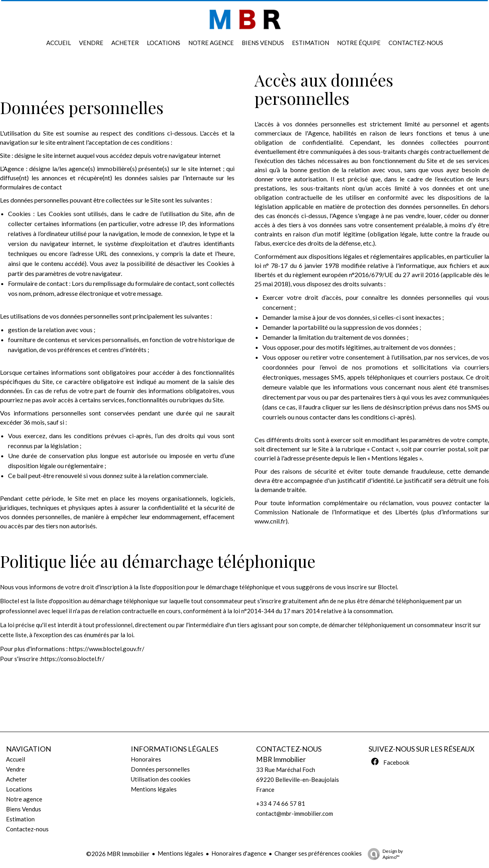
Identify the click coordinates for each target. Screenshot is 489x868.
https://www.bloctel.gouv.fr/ (107, 649)
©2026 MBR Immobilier (118, 854)
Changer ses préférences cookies (318, 853)
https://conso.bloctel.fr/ (73, 659)
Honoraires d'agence (239, 853)
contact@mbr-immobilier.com (295, 813)
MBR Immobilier (281, 759)
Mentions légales (180, 853)
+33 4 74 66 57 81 (281, 803)
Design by (383, 854)
